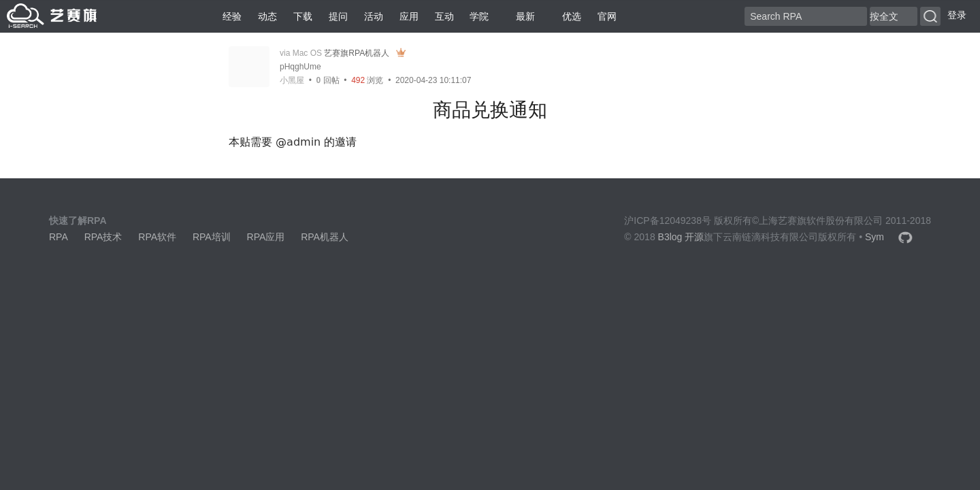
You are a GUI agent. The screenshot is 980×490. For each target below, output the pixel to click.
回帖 (328, 80)
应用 (409, 16)
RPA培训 (212, 237)
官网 (607, 16)
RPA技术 (103, 237)
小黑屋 (292, 80)
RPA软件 (157, 237)
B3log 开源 (681, 237)
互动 (444, 16)
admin (304, 142)
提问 (338, 16)
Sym (875, 237)
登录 (957, 15)
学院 (479, 16)
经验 (232, 16)
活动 (374, 16)
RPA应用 (266, 237)
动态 (267, 16)
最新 (520, 16)
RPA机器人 (325, 237)
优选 (566, 16)
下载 (303, 16)
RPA (59, 237)
